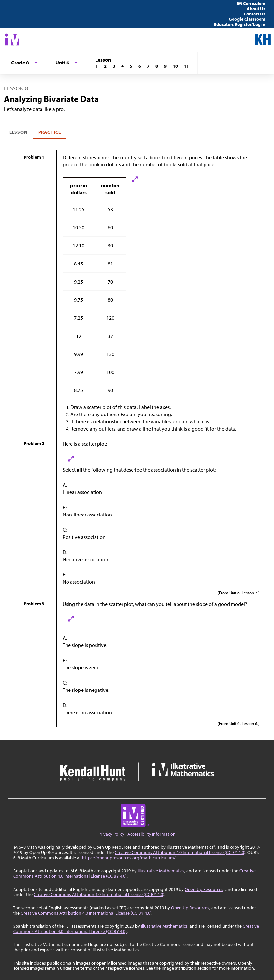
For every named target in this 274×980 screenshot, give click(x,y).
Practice (49, 132)
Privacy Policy (111, 834)
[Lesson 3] (114, 66)
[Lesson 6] (140, 66)
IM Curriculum (251, 3)
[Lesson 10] (175, 66)
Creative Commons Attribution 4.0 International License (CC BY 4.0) (180, 852)
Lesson (18, 132)
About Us (256, 9)
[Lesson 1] (97, 66)
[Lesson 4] (123, 66)
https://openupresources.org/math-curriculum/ (129, 858)
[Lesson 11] (186, 66)
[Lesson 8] (157, 66)
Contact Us (255, 14)
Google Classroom (247, 19)
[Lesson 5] (131, 66)
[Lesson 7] (148, 66)
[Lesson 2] (105, 66)
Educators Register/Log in (240, 24)
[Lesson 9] (165, 66)
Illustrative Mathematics (161, 871)
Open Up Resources (204, 889)
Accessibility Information (151, 834)
